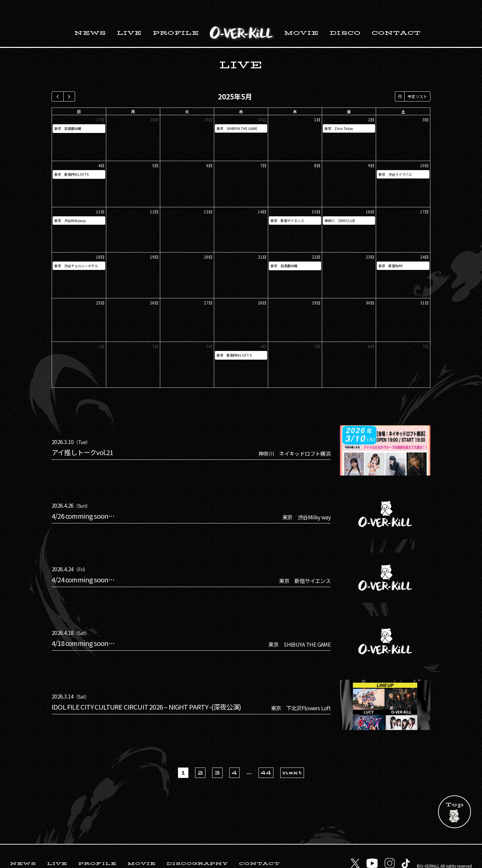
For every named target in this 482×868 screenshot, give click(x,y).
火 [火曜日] (187, 94)
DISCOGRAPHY (197, 846)
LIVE (130, 16)
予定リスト (417, 79)
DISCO (345, 16)
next (292, 755)
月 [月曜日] (133, 94)
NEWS (90, 16)
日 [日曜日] (79, 94)
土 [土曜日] (403, 94)
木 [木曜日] (295, 94)
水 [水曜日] (241, 94)
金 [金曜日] (349, 94)
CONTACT (396, 16)
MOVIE (302, 16)
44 (266, 755)
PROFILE (176, 16)
